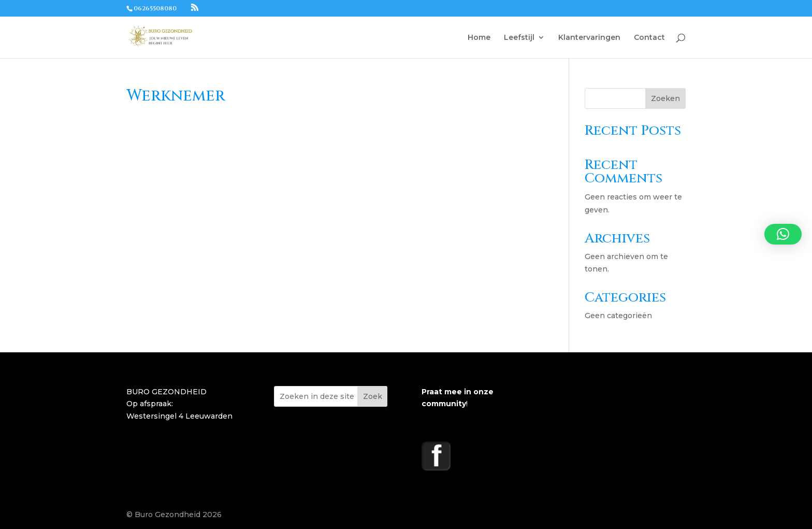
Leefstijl (519, 38)
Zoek (373, 396)
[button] (783, 234)
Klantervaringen (589, 38)
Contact (649, 38)
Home (479, 38)
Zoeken (665, 98)
